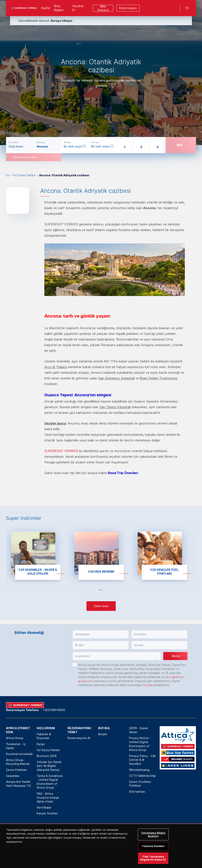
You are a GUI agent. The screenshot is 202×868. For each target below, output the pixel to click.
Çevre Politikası (16, 770)
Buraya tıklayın (62, 21)
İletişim (103, 734)
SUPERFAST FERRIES (61, 451)
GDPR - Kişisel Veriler (138, 730)
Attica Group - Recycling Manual (18, 762)
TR (187, 8)
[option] (101, 73)
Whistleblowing (139, 770)
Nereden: (14, 142)
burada (148, 685)
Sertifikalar (44, 807)
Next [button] (107, 590)
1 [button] (100, 590)
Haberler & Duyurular (44, 736)
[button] (101, 634)
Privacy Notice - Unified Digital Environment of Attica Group (140, 744)
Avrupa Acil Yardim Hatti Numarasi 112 (18, 784)
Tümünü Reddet (153, 851)
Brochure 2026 (47, 756)
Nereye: (41, 142)
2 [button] (103, 590)
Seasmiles (13, 776)
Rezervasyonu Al (79, 738)
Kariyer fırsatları (47, 813)
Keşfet (46, 8)
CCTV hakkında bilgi (142, 776)
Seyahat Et (78, 8)
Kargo (41, 744)
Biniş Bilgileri (59, 8)
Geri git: (95, 142)
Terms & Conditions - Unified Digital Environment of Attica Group (50, 782)
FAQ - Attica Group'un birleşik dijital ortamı (48, 797)
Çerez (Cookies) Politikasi (140, 784)
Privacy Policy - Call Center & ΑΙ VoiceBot (142, 760)
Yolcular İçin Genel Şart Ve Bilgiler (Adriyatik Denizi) (49, 766)
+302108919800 (54, 710)
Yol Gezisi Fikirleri (24, 175)
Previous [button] (95, 590)
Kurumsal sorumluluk (19, 754)
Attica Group (15, 738)
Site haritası (137, 792)
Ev (8, 175)
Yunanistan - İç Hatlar (16, 746)
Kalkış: (67, 142)
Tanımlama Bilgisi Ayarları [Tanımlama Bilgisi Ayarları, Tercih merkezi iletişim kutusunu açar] (153, 839)
